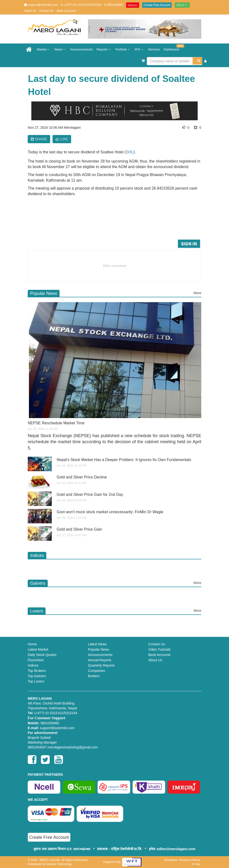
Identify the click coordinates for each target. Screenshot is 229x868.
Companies (97, 671)
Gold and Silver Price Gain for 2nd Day (90, 494)
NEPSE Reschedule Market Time (56, 423)
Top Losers (36, 681)
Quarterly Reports (101, 665)
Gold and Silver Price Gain (79, 529)
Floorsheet (36, 660)
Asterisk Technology (59, 864)
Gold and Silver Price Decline (82, 477)
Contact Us (46, 11)
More (197, 293)
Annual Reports (100, 660)
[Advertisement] (119, 225)
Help (182, 5)
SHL (130, 152)
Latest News (97, 644)
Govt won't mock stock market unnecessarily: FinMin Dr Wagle (110, 512)
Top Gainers (37, 676)
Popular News (98, 649)
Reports (104, 49)
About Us (30, 11)
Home (32, 644)
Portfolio (123, 49)
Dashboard (173, 48)
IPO (139, 49)
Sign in (189, 244)
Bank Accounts (66, 11)
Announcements (81, 49)
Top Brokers (37, 671)
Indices (33, 665)
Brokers (94, 676)
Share (39, 139)
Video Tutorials (159, 649)
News (60, 49)
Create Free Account (157, 5)
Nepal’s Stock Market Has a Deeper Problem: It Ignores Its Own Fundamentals (124, 460)
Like (62, 139)
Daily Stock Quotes (42, 655)
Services (154, 49)
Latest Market (38, 649)
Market (44, 49)
